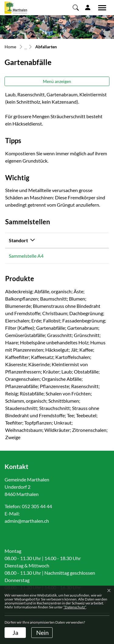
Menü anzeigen (57, 81)
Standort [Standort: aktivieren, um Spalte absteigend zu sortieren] (18, 240)
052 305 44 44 (37, 506)
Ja (15, 632)
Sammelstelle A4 (26, 256)
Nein (42, 632)
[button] (76, 7)
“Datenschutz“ (75, 607)
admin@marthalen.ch (27, 521)
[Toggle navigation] (100, 8)
